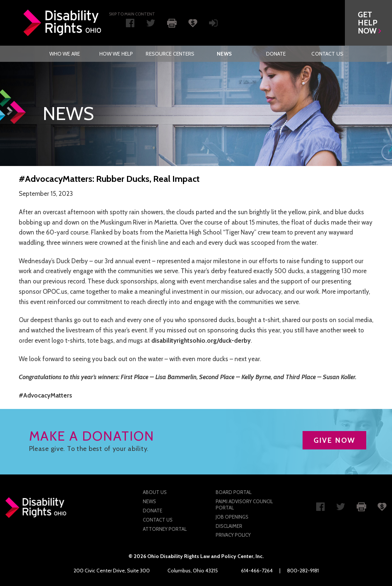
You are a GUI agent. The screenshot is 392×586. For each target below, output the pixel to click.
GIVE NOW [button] (334, 440)
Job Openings (232, 517)
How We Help (116, 54)
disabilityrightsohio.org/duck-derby (201, 340)
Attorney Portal (165, 529)
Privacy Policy (233, 535)
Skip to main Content (132, 14)
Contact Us (327, 54)
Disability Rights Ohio (63, 23)
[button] (368, 23)
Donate (276, 54)
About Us (155, 492)
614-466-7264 (257, 571)
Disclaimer (229, 526)
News (224, 54)
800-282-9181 (303, 571)
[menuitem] (64, 54)
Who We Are (65, 54)
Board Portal (234, 492)
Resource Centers (170, 54)
